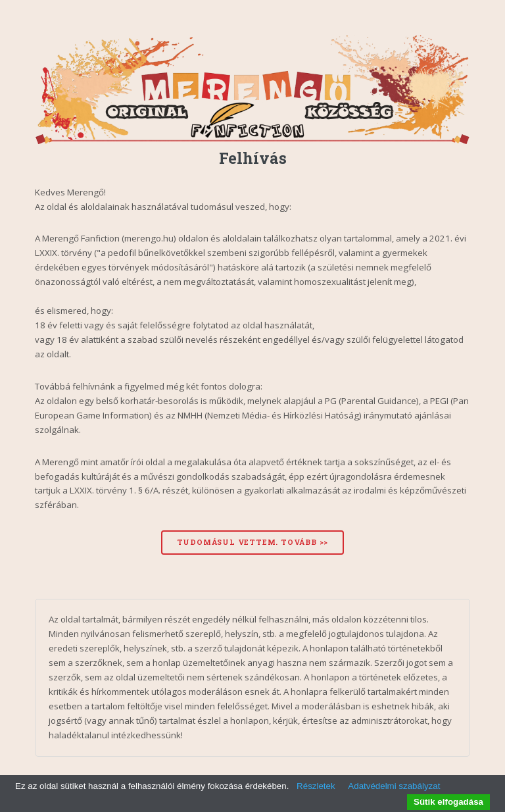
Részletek (316, 786)
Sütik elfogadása (448, 802)
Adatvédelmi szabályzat (394, 786)
